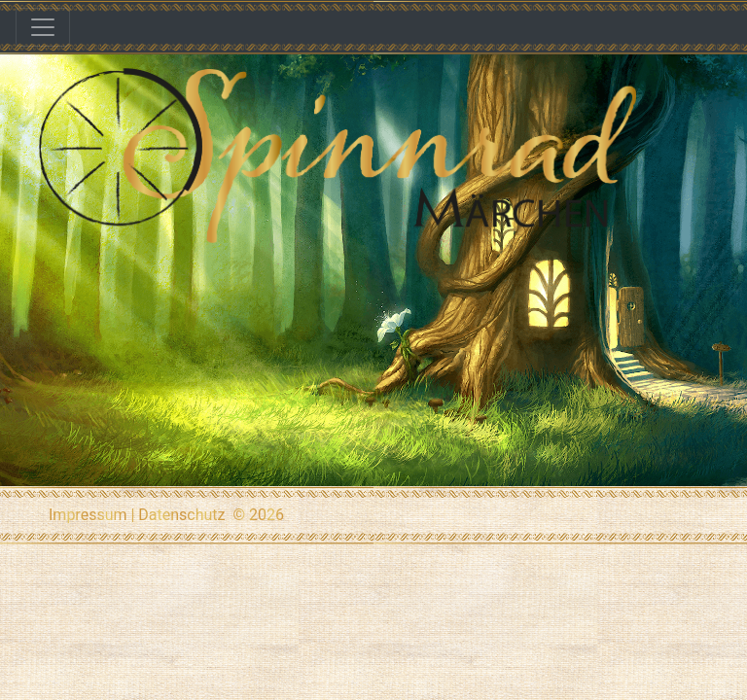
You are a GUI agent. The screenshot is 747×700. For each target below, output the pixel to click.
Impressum (88, 515)
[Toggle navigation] (43, 27)
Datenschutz (181, 515)
